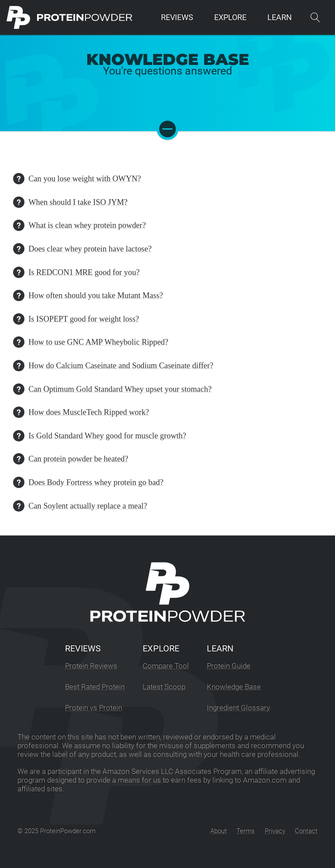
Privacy (275, 831)
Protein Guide (229, 666)
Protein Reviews (91, 666)
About (219, 831)
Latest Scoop (164, 687)
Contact (306, 831)
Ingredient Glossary (238, 708)
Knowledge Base (234, 687)
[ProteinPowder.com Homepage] (70, 17)
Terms (246, 831)
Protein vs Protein (94, 708)
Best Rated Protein (95, 687)
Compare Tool (166, 666)
